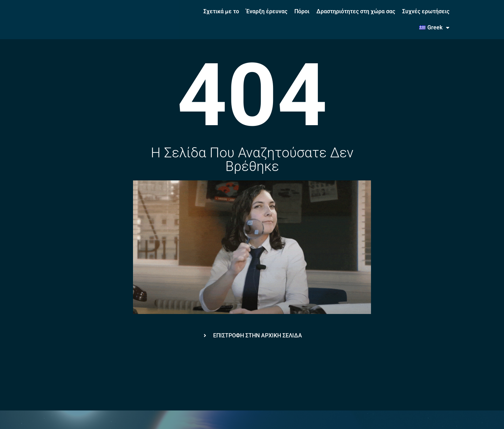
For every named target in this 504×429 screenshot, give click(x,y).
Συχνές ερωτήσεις (426, 11)
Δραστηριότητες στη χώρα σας (356, 11)
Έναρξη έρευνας (267, 11)
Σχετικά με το (221, 11)
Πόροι (302, 11)
